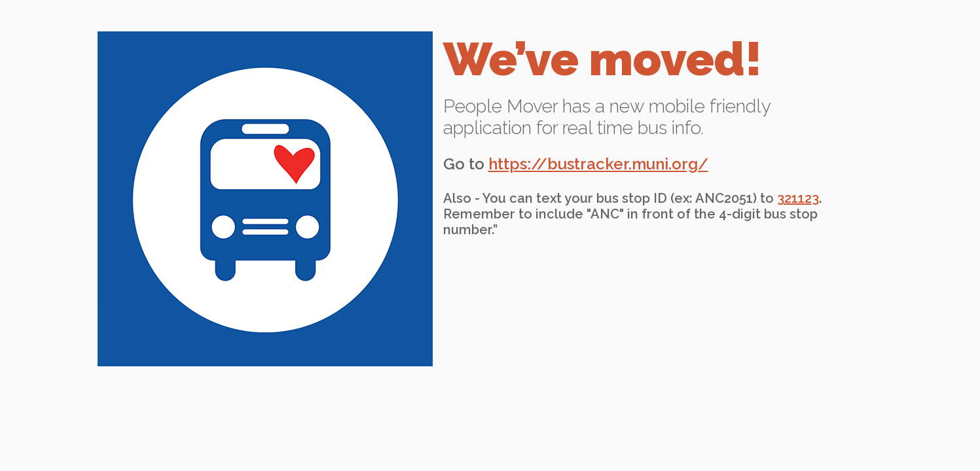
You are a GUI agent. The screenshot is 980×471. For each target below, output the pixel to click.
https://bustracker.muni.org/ (598, 164)
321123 (798, 198)
